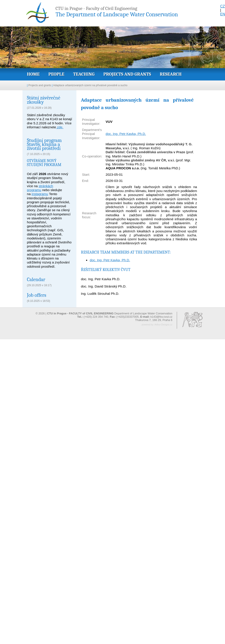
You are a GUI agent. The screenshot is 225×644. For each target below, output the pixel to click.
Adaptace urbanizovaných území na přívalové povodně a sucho (90, 85)
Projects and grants (127, 74)
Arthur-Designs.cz (163, 325)
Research (171, 74)
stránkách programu (40, 188)
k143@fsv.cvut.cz (161, 317)
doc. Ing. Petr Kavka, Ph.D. (126, 134)
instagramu (40, 194)
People (56, 74)
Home (33, 74)
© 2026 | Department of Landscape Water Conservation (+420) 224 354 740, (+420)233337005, (104, 315)
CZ (222, 6)
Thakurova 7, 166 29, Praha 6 (154, 320)
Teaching (84, 74)
